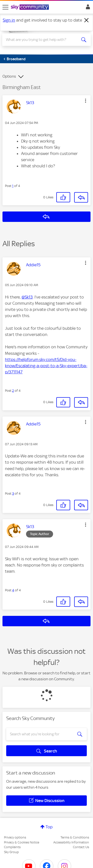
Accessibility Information (71, 842)
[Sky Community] (31, 7)
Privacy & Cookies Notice (22, 842)
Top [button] (49, 827)
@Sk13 (27, 297)
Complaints (12, 847)
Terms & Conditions (75, 837)
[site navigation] (5, 7)
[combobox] (42, 40)
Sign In (87, 8)
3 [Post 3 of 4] (13, 494)
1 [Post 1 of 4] (13, 186)
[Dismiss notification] (87, 20)
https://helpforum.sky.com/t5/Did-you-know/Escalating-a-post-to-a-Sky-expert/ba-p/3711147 (46, 366)
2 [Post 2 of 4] (13, 391)
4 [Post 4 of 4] (13, 590)
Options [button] (9, 76)
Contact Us (81, 847)
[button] (86, 101)
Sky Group (11, 852)
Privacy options (15, 837)
